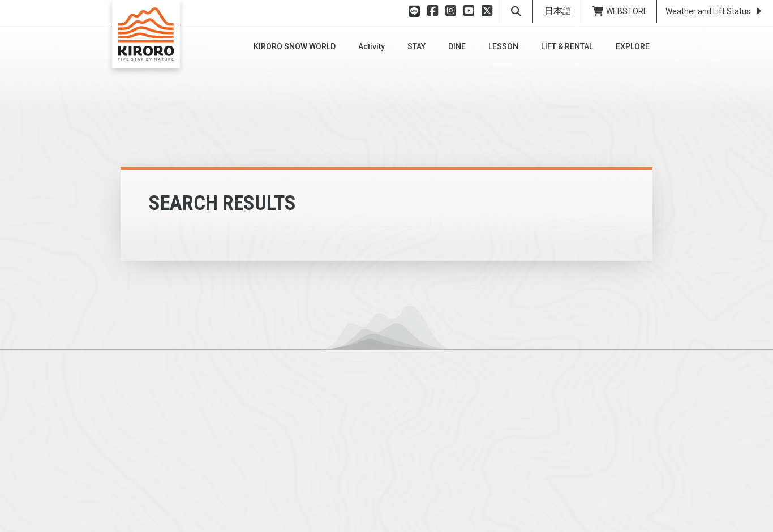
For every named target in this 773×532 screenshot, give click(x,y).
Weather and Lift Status (715, 11)
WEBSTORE (620, 11)
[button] (295, 46)
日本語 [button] (558, 11)
